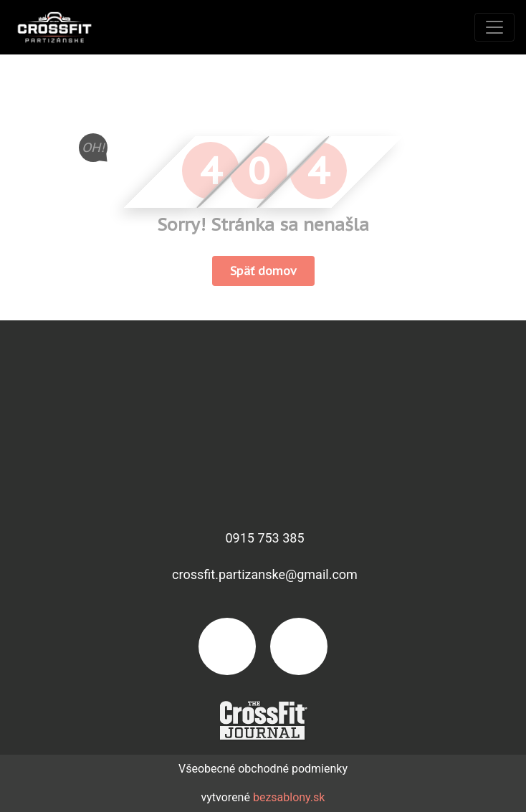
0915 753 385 (264, 538)
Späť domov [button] (263, 271)
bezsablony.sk (289, 797)
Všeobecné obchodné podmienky (263, 769)
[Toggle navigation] (494, 27)
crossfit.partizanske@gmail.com (265, 574)
